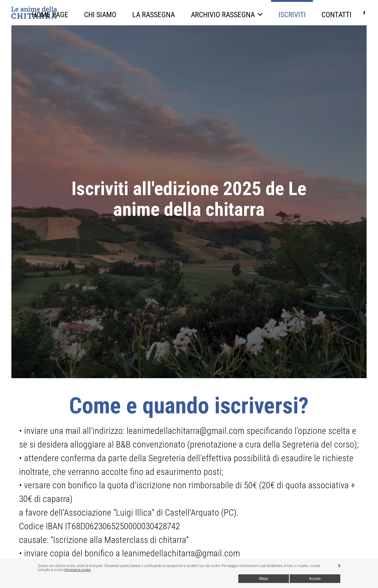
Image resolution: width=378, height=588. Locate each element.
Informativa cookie (77, 570)
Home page (51, 15)
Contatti (337, 15)
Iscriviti (292, 9)
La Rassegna (154, 15)
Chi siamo (101, 15)
